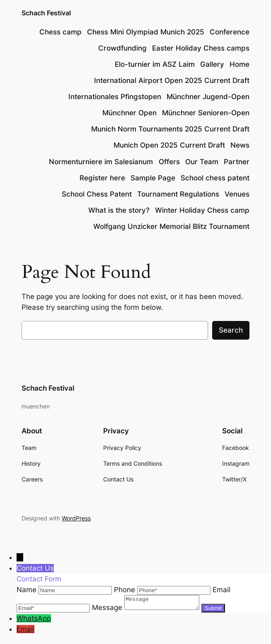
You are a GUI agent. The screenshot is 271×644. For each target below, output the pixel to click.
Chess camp (60, 32)
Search (231, 330)
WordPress (76, 518)
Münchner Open (129, 113)
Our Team (202, 162)
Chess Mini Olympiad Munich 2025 (146, 32)
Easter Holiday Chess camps (201, 48)
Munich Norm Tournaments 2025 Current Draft (170, 129)
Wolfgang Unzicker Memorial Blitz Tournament (171, 226)
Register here (102, 178)
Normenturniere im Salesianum (101, 162)
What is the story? (119, 210)
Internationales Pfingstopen (115, 97)
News (240, 145)
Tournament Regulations (178, 194)
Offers (169, 162)
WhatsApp (34, 621)
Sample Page (153, 178)
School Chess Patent (97, 194)
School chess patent (215, 178)
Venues (237, 194)
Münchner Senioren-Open (206, 113)
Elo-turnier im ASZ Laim (155, 64)
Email (25, 632)
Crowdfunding (122, 48)
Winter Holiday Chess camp (202, 210)
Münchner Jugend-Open (208, 97)
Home (240, 64)
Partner (237, 162)
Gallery (212, 64)
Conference (230, 32)
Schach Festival (46, 13)
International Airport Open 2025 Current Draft (172, 80)
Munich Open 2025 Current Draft (169, 145)
